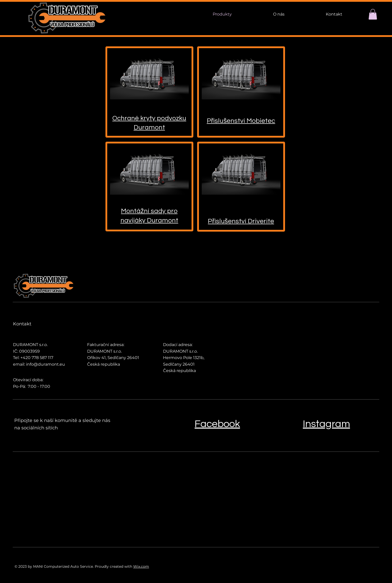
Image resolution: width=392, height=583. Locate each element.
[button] (373, 14)
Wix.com (141, 566)
